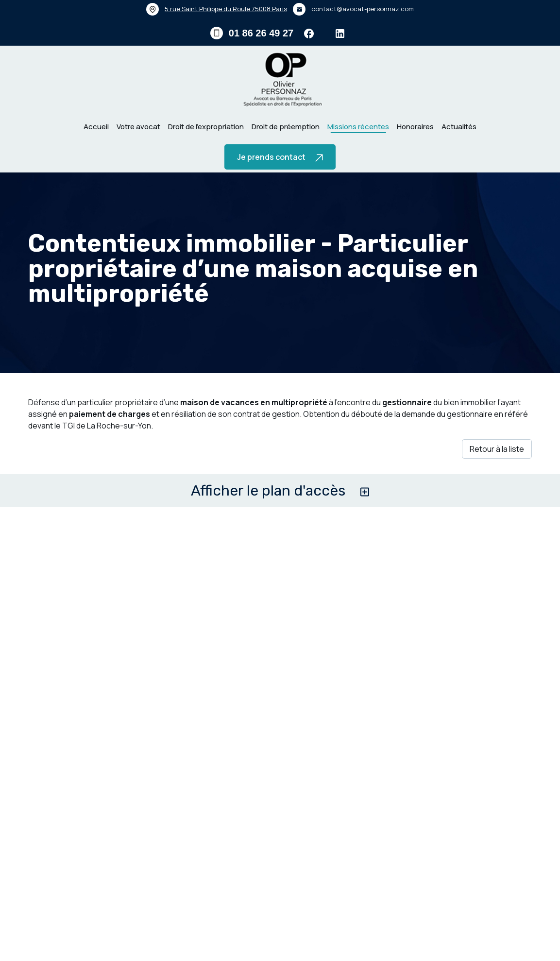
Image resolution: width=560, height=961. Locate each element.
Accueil (96, 127)
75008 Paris (226, 9)
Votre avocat (138, 127)
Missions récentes (358, 127)
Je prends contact (280, 157)
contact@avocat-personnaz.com (363, 9)
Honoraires (415, 127)
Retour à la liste (497, 476)
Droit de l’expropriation (206, 127)
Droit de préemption (286, 127)
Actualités (459, 127)
